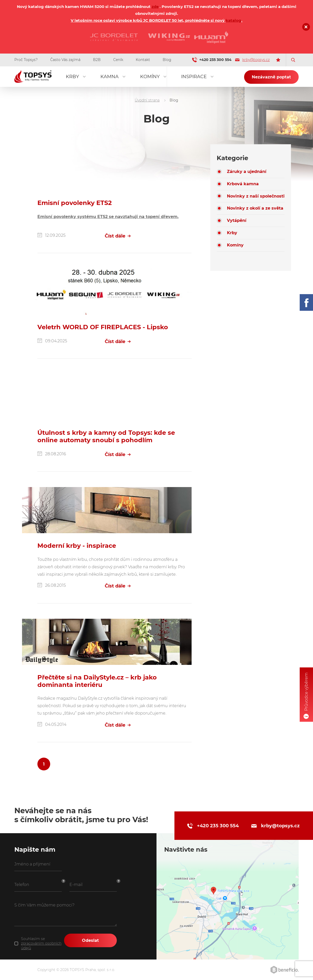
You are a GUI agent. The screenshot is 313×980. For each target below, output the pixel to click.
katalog (233, 20)
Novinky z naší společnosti (256, 196)
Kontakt (143, 60)
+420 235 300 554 (215, 60)
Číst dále (118, 236)
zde (155, 7)
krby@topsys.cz (252, 60)
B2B (97, 60)
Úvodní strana (147, 100)
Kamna (109, 77)
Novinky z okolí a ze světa (255, 208)
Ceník (118, 60)
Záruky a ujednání (247, 172)
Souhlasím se (41, 943)
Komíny (150, 77)
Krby (72, 77)
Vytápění (237, 220)
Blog (167, 60)
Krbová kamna (243, 184)
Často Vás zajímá (65, 60)
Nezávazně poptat (271, 77)
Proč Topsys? (26, 60)
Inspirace (194, 77)
